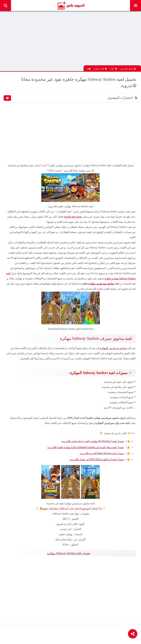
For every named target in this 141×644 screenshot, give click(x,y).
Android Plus (71, 6)
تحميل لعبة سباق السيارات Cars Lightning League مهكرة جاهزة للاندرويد (86, 447)
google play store (73, 217)
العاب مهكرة (100, 69)
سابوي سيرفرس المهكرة (113, 348)
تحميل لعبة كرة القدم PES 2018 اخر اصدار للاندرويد (96, 459)
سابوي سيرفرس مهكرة (101, 284)
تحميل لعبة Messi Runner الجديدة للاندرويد (101, 453)
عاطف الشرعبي (128, 69)
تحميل (69, 553)
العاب (113, 69)
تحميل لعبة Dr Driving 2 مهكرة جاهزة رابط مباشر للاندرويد (93, 441)
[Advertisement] (70, 40)
